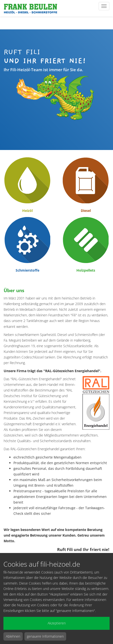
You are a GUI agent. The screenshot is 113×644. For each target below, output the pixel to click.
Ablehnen (13, 636)
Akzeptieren (57, 623)
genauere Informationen (45, 636)
